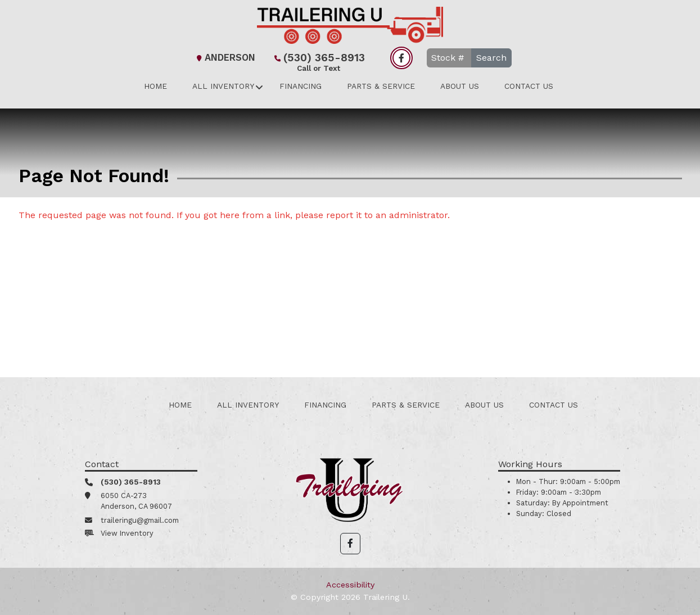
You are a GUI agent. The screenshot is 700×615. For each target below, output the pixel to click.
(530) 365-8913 (319, 59)
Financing (301, 86)
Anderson (224, 58)
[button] (350, 544)
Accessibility (350, 585)
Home (155, 86)
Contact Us (529, 86)
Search (491, 58)
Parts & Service (381, 86)
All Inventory (223, 86)
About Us (460, 86)
